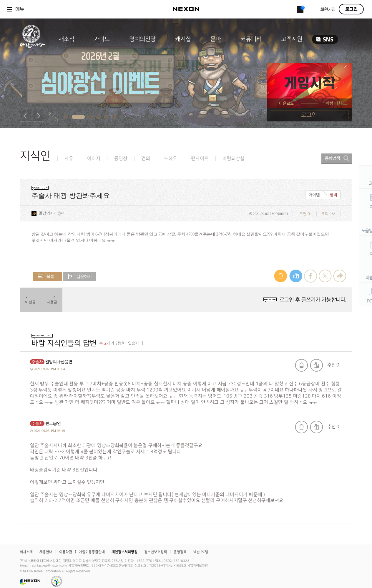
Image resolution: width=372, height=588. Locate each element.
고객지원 (292, 39)
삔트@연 (53, 424)
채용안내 (46, 552)
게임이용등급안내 (92, 552)
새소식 (67, 39)
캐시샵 (183, 39)
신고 (301, 365)
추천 (316, 365)
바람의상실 (234, 159)
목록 (47, 277)
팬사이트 (200, 159)
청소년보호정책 (156, 552)
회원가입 (328, 10)
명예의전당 (142, 39)
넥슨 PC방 (201, 552)
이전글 (30, 302)
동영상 (121, 159)
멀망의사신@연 (52, 213)
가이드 (102, 39)
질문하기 (80, 277)
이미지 (94, 159)
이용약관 (66, 552)
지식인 (35, 156)
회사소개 (26, 552)
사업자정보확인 (197, 566)
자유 (69, 159)
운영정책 (180, 552)
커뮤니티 (251, 39)
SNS (325, 39)
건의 (146, 159)
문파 (216, 39)
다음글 (52, 302)
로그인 (351, 9)
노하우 (171, 159)
